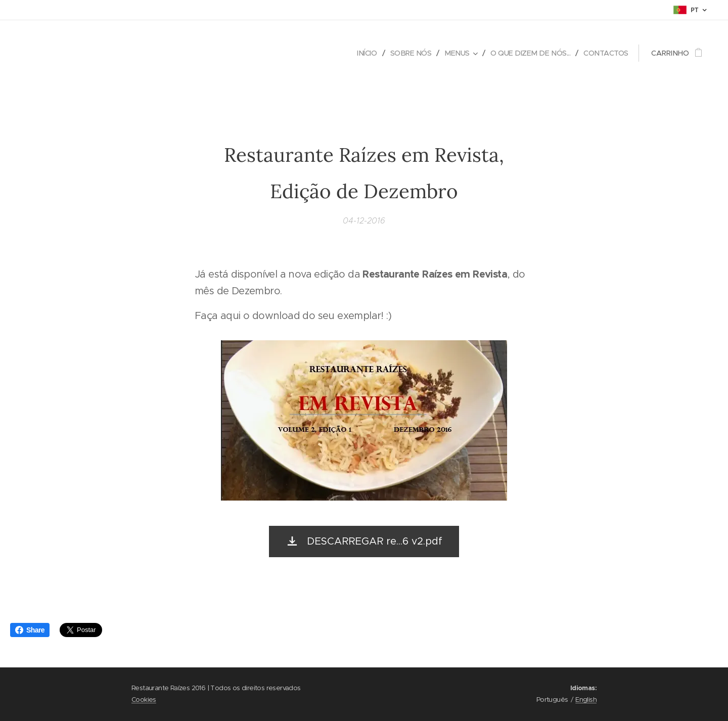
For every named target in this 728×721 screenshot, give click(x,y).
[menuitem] (359, 53)
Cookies (144, 700)
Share (30, 630)
